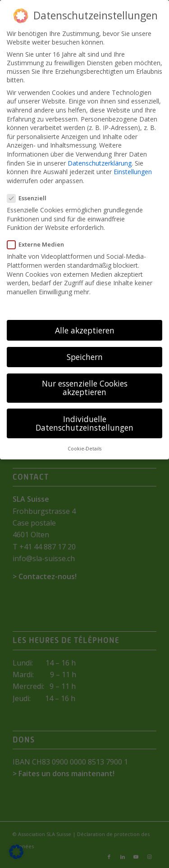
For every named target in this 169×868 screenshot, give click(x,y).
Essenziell (30, 198)
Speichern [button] (85, 357)
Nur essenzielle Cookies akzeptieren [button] (85, 388)
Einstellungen (133, 172)
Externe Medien (39, 244)
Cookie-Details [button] (84, 449)
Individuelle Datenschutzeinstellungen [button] (84, 423)
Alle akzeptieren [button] (85, 330)
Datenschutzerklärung (100, 163)
